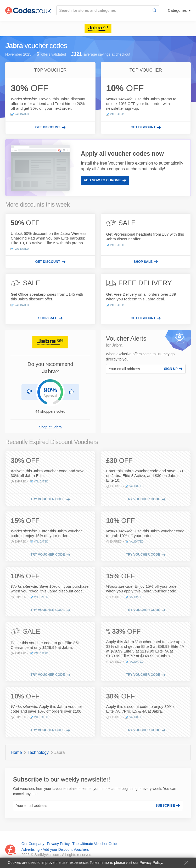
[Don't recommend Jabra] (29, 392)
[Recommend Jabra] (71, 392)
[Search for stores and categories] (103, 10)
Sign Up (173, 369)
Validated (20, 114)
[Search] (154, 10)
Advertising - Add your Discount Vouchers (55, 849)
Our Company (33, 844)
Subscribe (168, 806)
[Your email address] (134, 369)
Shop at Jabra (50, 427)
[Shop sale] (146, 262)
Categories (178, 10)
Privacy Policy (151, 863)
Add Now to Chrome (105, 180)
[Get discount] (50, 127)
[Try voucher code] (50, 499)
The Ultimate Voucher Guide (95, 844)
